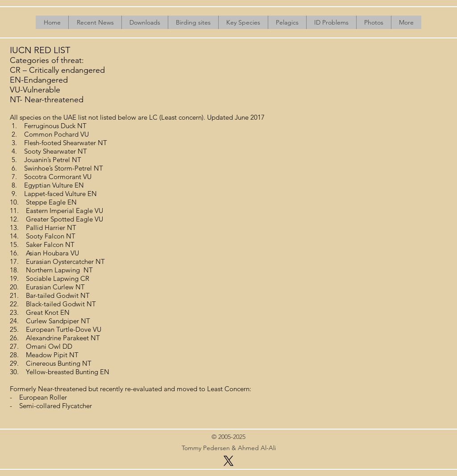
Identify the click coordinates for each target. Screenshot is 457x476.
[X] (228, 461)
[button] (145, 22)
